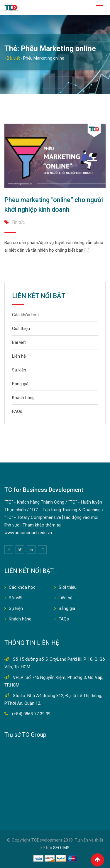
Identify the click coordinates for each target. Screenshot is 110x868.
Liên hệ (19, 356)
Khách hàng (23, 398)
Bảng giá (20, 384)
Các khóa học (25, 315)
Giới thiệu (21, 329)
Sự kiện (19, 370)
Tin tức (18, 222)
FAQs (17, 411)
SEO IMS (61, 848)
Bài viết (19, 342)
